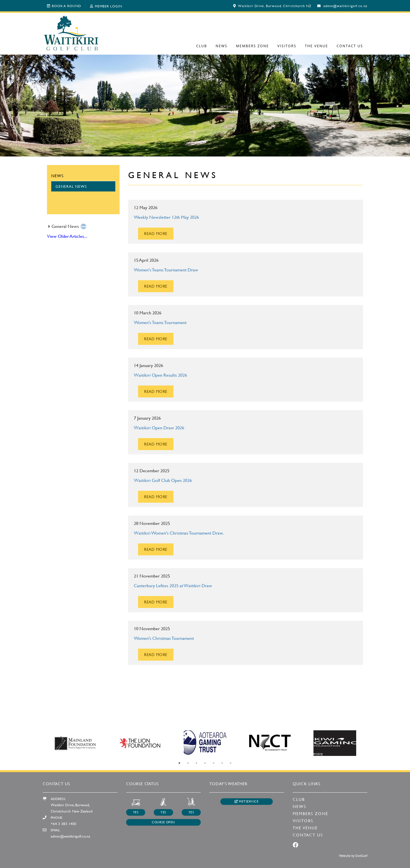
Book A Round (64, 6)
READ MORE (156, 233)
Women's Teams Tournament (160, 322)
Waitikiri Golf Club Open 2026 (163, 480)
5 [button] (214, 763)
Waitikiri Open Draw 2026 (159, 427)
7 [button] (231, 763)
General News (71, 186)
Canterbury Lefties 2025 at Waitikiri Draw (173, 585)
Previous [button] (38, 743)
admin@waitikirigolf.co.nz (345, 6)
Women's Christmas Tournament (164, 638)
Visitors (287, 46)
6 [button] (222, 763)
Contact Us (350, 46)
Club (202, 46)
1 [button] (179, 763)
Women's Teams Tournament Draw (166, 270)
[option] (205, 105)
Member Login (106, 6)
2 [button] (188, 763)
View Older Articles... (67, 236)
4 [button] (205, 763)
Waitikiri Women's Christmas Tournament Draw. (179, 533)
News (221, 46)
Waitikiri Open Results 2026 (160, 375)
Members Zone (253, 46)
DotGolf (361, 855)
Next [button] (372, 743)
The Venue (317, 46)
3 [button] (196, 763)
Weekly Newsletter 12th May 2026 (166, 217)
